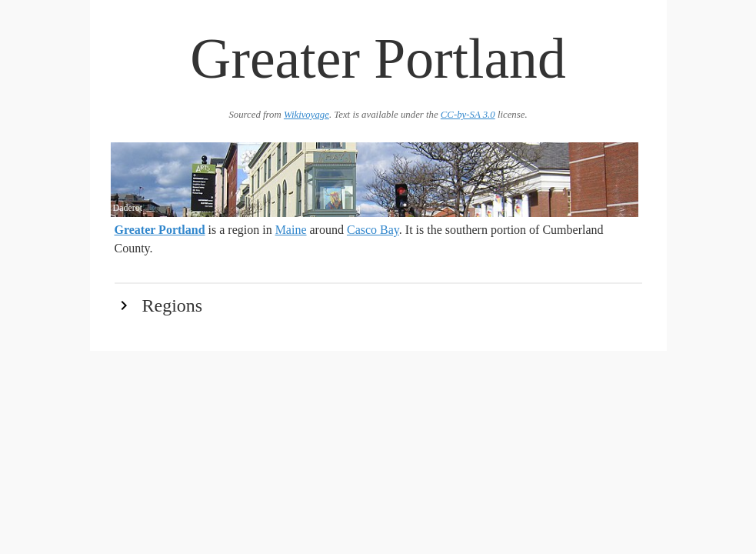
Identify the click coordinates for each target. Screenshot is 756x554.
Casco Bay (373, 230)
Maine (291, 230)
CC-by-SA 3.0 (468, 115)
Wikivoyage (306, 115)
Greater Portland (160, 230)
